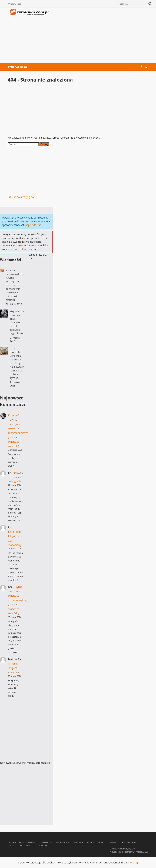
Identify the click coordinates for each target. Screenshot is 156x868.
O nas (90, 842)
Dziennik (33, 842)
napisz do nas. (34, 225)
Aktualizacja (116, 852)
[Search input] (133, 4)
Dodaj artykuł (16, 842)
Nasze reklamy (128, 842)
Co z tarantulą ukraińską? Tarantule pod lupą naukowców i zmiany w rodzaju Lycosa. (17, 363)
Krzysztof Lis (15, 415)
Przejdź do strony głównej (23, 197)
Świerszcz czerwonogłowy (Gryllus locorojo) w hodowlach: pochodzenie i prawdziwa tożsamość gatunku (15, 285)
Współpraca (63, 842)
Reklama (78, 842)
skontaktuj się (22, 249)
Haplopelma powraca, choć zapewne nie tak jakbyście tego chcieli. (17, 322)
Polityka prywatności (22, 846)
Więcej (134, 862)
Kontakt (44, 846)
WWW (113, 842)
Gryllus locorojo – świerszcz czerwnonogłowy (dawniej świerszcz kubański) (18, 433)
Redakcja (47, 842)
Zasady (102, 842)
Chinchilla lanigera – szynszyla (14, 668)
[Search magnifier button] (150, 4)
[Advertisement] (99, 36)
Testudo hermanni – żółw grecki (16, 477)
